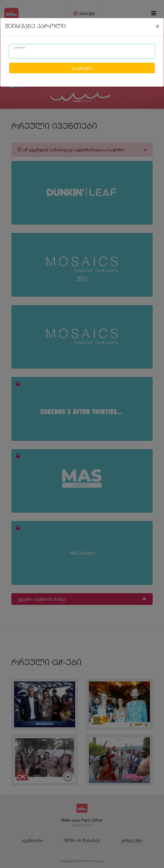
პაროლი (19, 48)
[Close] (157, 26)
